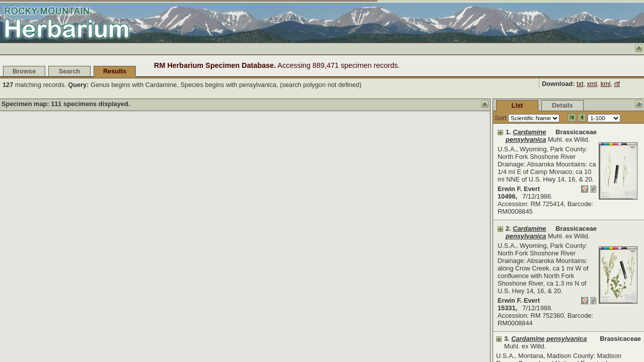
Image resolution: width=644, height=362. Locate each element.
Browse (24, 71)
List (442, 105)
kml (606, 84)
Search (70, 71)
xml (592, 84)
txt (580, 84)
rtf (617, 84)
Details (487, 105)
